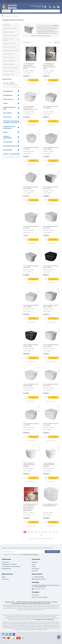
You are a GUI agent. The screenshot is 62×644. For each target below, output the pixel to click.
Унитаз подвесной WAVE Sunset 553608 (51, 148)
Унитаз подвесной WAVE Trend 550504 (51, 107)
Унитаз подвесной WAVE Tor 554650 (31, 148)
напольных (41, 25)
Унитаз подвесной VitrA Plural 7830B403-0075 (50, 505)
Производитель (11, 91)
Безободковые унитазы (11, 50)
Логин (34, 564)
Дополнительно (7, 574)
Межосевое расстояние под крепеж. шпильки (11, 122)
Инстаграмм (35, 595)
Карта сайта (5, 579)
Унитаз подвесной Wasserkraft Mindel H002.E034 (29, 465)
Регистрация (35, 569)
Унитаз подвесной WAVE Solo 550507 (51, 227)
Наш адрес (35, 592)
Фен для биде (11, 150)
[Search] (36, 11)
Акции (4, 577)
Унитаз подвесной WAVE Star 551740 (31, 227)
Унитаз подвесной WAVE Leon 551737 (51, 385)
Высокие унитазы (9, 75)
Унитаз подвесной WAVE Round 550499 (31, 306)
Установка (35, 571)
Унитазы (16, 16)
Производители (6, 569)
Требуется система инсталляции (11, 127)
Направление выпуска (11, 146)
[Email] (23, 552)
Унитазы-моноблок (10, 47)
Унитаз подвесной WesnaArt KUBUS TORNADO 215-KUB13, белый (49, 66)
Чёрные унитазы (9, 57)
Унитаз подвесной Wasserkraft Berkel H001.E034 (49, 465)
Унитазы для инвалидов (10, 68)
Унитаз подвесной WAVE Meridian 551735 (31, 385)
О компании (5, 562)
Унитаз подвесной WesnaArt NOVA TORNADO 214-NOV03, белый (30, 66)
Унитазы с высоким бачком (11, 39)
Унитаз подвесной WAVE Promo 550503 (51, 346)
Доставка (35, 562)
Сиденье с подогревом (11, 154)
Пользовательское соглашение (11, 566)
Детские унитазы (9, 71)
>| (41, 536)
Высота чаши (11, 117)
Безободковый (11, 95)
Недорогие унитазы (9, 61)
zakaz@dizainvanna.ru (40, 579)
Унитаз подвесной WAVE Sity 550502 (31, 267)
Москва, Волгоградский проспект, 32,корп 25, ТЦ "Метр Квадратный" (46, 586)
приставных (49, 25)
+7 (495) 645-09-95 (39, 577)
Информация (6, 559)
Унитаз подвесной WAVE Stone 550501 (51, 188)
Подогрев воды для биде (11, 108)
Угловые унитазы (8, 54)
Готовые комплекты (10, 28)
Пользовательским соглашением (44, 620)
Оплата (34, 566)
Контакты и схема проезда (39, 597)
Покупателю (36, 559)
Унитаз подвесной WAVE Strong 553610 (31, 188)
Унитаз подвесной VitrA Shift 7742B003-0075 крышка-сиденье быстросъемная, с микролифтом (30, 507)
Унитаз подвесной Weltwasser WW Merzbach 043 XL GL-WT (30, 108)
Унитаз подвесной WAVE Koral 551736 (51, 424)
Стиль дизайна (11, 142)
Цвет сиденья (11, 113)
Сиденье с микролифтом (11, 137)
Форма (11, 132)
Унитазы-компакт (9, 44)
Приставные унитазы (10, 35)
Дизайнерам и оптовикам (9, 564)
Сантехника (8, 16)
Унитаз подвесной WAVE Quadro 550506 (51, 306)
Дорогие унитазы (9, 64)
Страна (11, 103)
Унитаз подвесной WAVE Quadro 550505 (31, 346)
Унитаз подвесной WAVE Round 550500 (51, 267)
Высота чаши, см (11, 99)
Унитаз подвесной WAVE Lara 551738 (31, 424)
